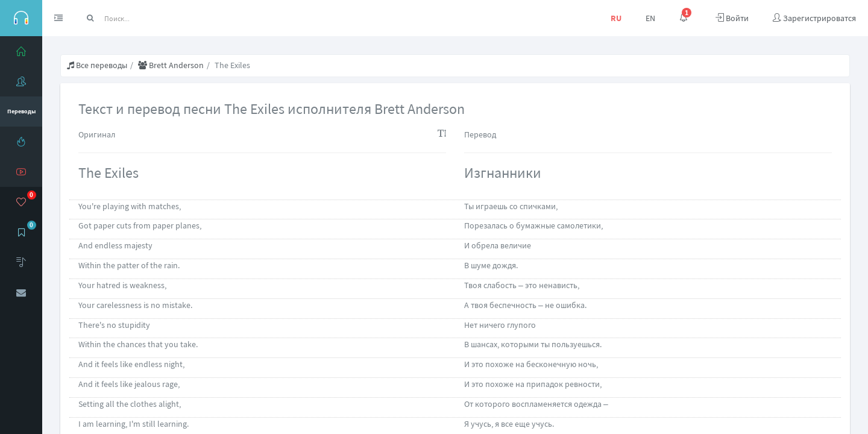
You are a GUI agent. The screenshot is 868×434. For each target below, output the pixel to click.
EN (650, 18)
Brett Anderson (171, 65)
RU (616, 18)
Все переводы (97, 65)
